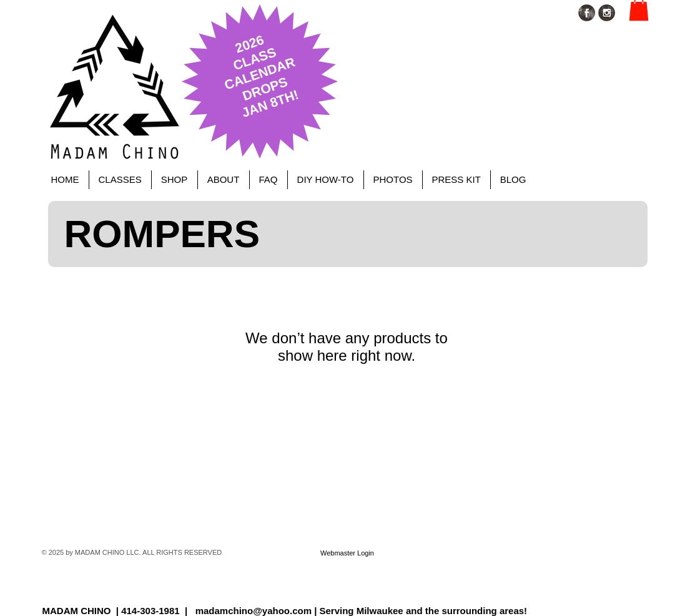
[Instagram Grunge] (607, 13)
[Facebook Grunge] (587, 13)
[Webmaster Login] (347, 553)
